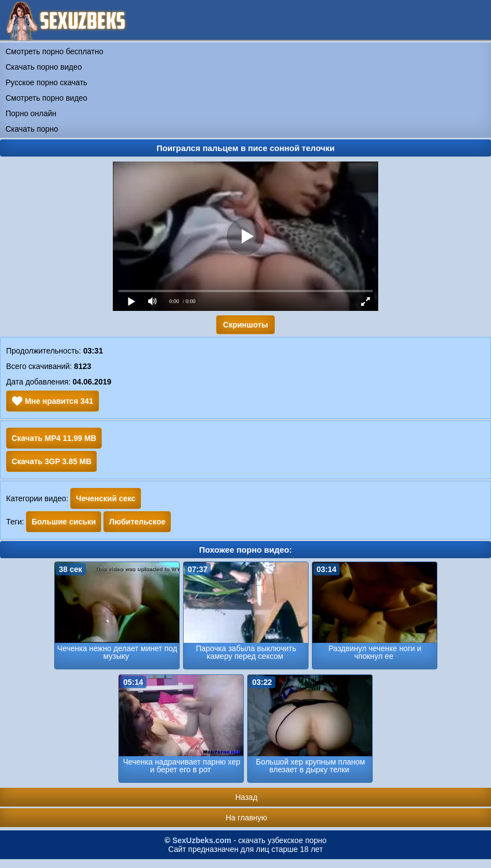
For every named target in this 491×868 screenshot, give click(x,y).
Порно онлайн (31, 113)
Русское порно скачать (46, 82)
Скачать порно (32, 129)
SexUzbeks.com (202, 840)
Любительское (137, 522)
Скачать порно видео (44, 67)
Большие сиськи (64, 522)
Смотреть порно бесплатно (54, 51)
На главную (246, 818)
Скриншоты (245, 325)
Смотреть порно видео (46, 98)
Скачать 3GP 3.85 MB (51, 461)
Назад (246, 797)
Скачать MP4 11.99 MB (54, 438)
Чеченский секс (106, 498)
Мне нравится (53, 401)
